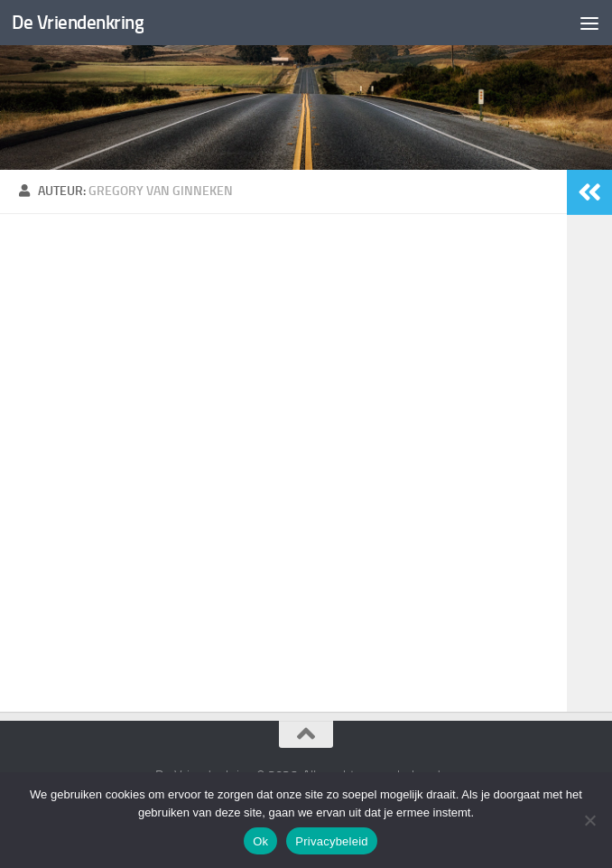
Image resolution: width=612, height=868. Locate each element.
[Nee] (589, 820)
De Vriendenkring (78, 22)
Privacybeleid (332, 841)
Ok (260, 841)
